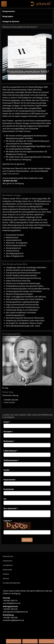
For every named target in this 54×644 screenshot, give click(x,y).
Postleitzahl (9, 489)
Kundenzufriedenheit (12, 583)
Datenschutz (8, 556)
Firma (7, 422)
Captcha (8, 521)
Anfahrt (6, 574)
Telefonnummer (11, 460)
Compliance (8, 565)
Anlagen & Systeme (11, 21)
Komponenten (9, 11)
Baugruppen (8, 16)
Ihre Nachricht (11, 508)
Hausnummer (9, 480)
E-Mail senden (9, 402)
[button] (34, 525)
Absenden (27, 540)
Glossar (6, 578)
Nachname (9, 441)
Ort (5, 499)
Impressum (8, 561)
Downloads (7, 570)
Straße (6, 470)
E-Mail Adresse (11, 451)
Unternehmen (13, 174)
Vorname (8, 432)
